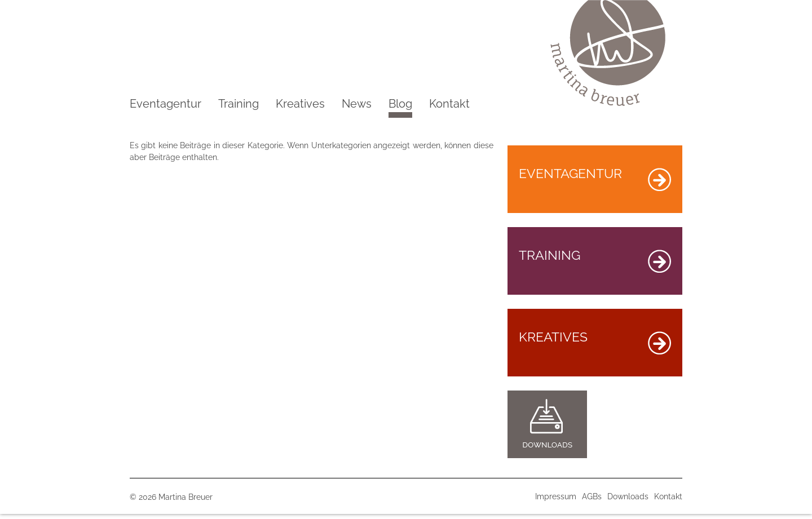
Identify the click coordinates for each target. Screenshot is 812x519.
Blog (400, 107)
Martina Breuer (186, 497)
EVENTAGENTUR (595, 178)
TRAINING (595, 260)
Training (239, 104)
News (357, 104)
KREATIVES (595, 342)
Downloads (628, 496)
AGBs (592, 496)
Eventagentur (166, 104)
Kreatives (300, 104)
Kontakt (449, 104)
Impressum (556, 496)
